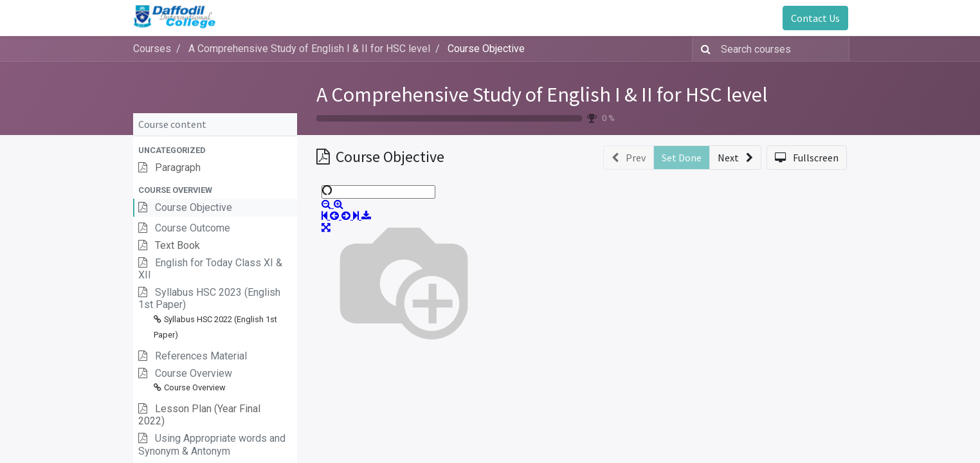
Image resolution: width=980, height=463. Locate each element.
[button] (215, 150)
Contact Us (814, 18)
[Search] (703, 49)
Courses (152, 49)
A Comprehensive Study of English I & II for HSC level (542, 95)
